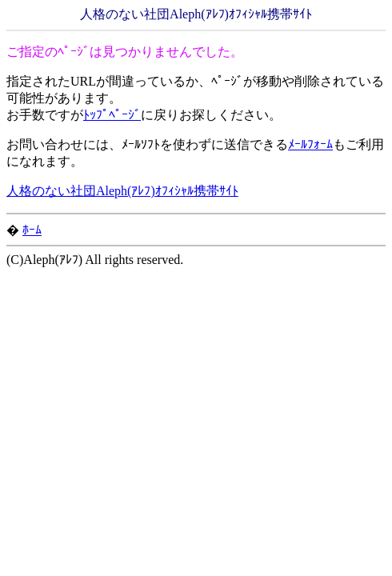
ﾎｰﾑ (32, 230)
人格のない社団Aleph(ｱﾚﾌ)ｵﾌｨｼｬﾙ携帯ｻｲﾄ (122, 191)
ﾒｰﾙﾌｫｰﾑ (310, 144)
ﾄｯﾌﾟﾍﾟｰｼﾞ (112, 115)
